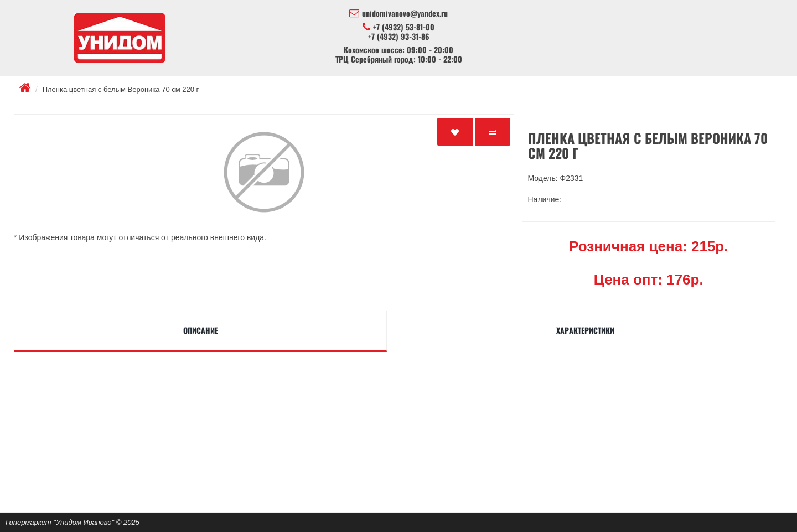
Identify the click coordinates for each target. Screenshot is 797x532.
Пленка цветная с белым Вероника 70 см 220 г (121, 89)
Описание (201, 330)
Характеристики (585, 330)
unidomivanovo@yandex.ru (398, 13)
